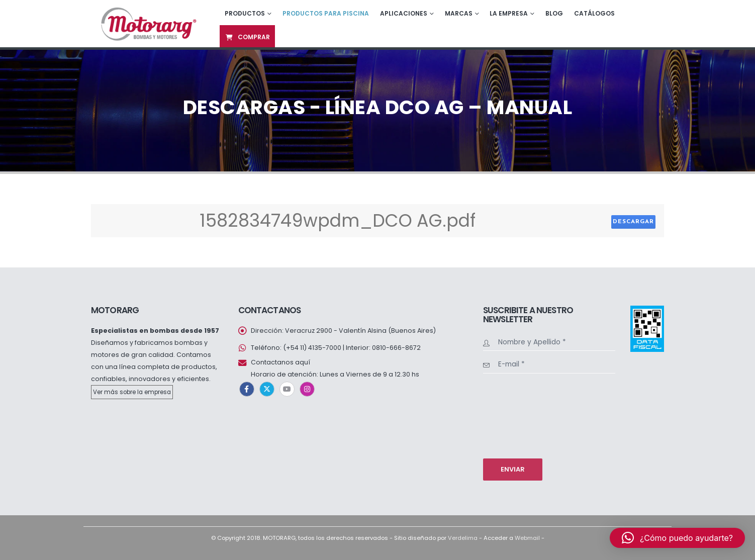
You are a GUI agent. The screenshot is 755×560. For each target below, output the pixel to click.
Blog (554, 13)
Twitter (267, 389)
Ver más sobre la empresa (132, 392)
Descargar (633, 222)
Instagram (307, 389)
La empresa (509, 13)
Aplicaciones (404, 13)
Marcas (459, 13)
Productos (245, 13)
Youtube (287, 389)
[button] (677, 538)
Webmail (527, 538)
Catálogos (594, 13)
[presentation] (524, 415)
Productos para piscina (326, 13)
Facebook (247, 389)
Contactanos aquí (280, 362)
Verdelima (463, 538)
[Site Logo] (148, 23)
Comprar (247, 37)
